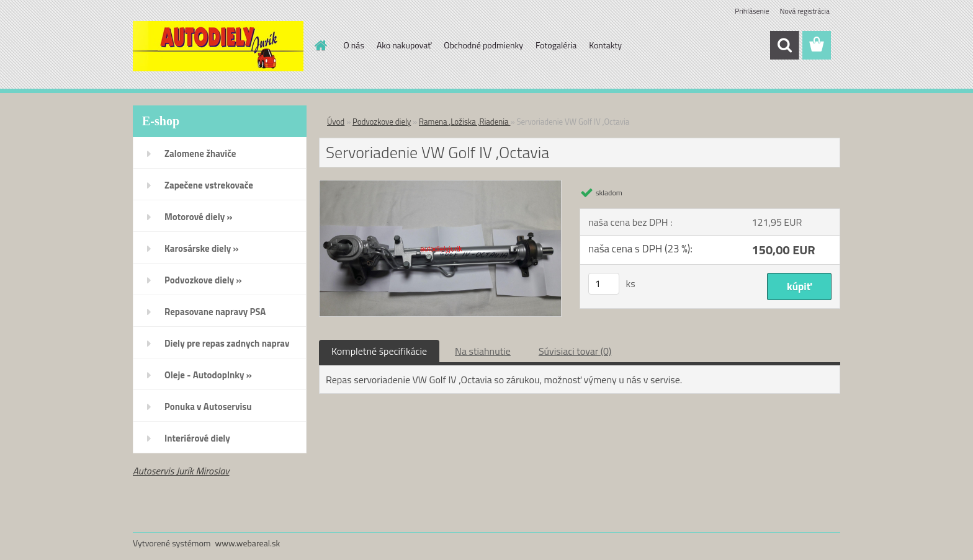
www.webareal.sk (248, 543)
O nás (354, 45)
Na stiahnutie (483, 351)
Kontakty (605, 45)
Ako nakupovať (404, 45)
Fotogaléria (556, 45)
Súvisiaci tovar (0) (575, 351)
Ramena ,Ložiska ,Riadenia (464, 122)
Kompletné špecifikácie (379, 351)
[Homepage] (320, 45)
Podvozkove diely (382, 122)
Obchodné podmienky (483, 45)
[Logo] (218, 46)
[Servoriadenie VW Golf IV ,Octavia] (440, 185)
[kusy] (604, 284)
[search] (784, 45)
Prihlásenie (752, 11)
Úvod (336, 122)
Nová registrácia (805, 11)
